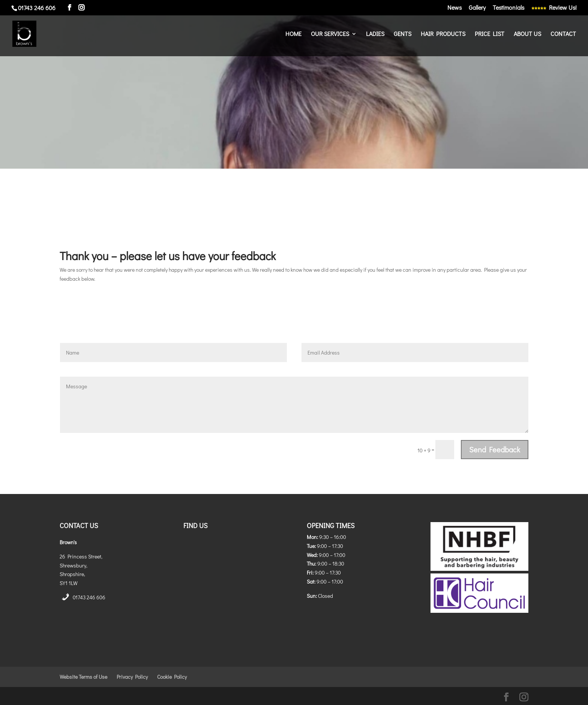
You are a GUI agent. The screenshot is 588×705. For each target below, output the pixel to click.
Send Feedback (495, 449)
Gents (403, 34)
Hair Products (443, 34)
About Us (527, 34)
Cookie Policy (172, 677)
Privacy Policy (132, 677)
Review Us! (554, 8)
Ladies (375, 34)
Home (293, 34)
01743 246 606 (89, 597)
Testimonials (508, 8)
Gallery (477, 8)
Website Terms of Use (83, 677)
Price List (490, 34)
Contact (563, 34)
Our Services (330, 34)
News (454, 8)
